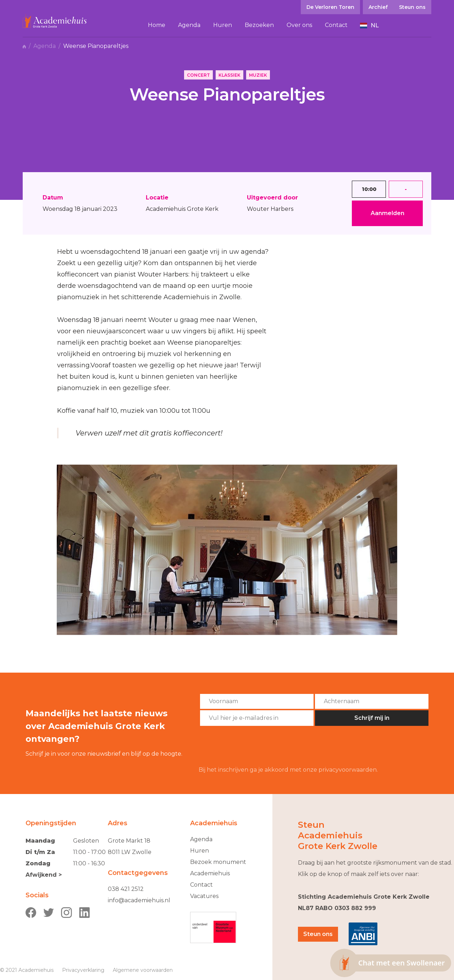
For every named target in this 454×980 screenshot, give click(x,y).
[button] (370, 26)
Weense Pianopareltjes (96, 46)
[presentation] (253, 746)
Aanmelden (387, 213)
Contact (201, 885)
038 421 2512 (126, 889)
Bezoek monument (218, 862)
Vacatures (204, 896)
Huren (200, 851)
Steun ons (318, 934)
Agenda (45, 46)
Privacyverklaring (83, 970)
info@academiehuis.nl (139, 900)
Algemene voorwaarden (143, 970)
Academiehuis (210, 873)
